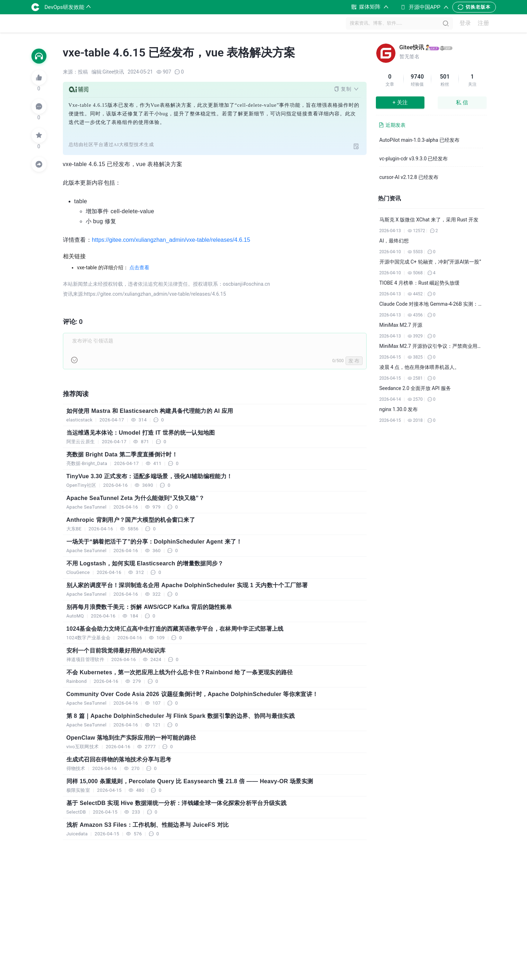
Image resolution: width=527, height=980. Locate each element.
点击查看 (139, 267)
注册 (483, 23)
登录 (465, 23)
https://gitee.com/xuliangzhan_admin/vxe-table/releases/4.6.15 (171, 240)
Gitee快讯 (412, 47)
